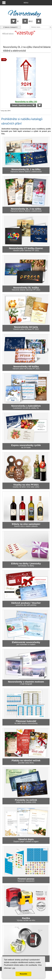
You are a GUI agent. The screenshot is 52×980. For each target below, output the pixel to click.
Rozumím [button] (24, 974)
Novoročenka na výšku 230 (26, 102)
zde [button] (14, 968)
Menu (26, 3)
